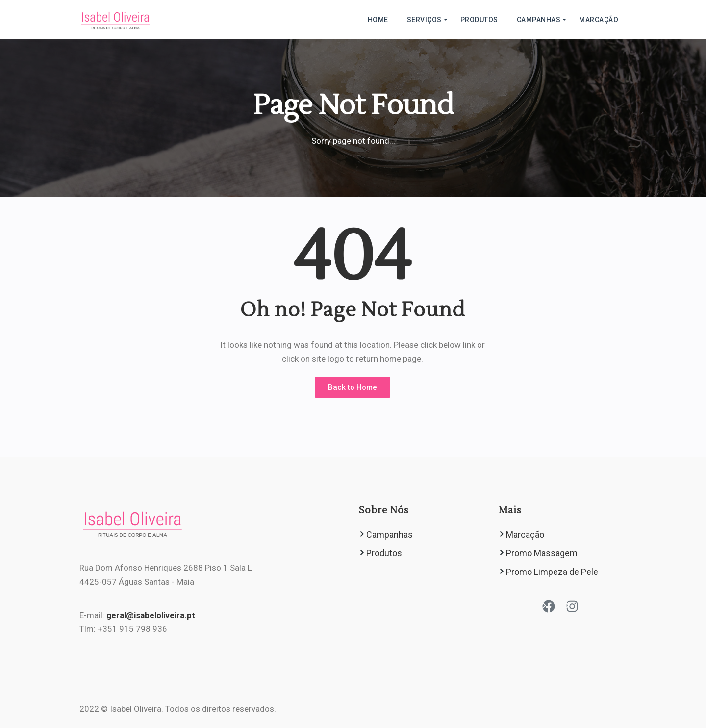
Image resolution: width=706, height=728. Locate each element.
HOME (378, 20)
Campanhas (539, 20)
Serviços (424, 20)
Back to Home (353, 387)
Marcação (599, 20)
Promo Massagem (542, 553)
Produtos (479, 20)
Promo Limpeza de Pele (552, 572)
